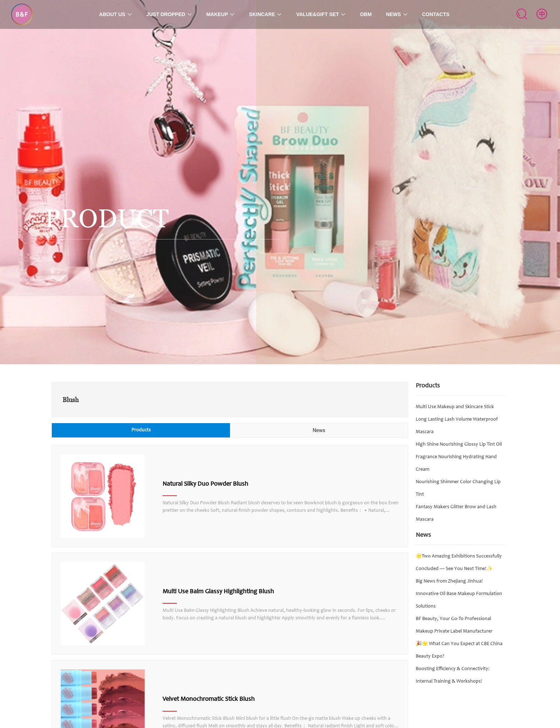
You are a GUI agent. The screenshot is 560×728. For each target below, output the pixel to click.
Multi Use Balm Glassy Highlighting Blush (218, 592)
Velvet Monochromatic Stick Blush (209, 699)
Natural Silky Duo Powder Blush (205, 484)
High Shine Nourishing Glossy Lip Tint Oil (459, 445)
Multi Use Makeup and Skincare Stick (455, 407)
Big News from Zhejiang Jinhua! (449, 581)
